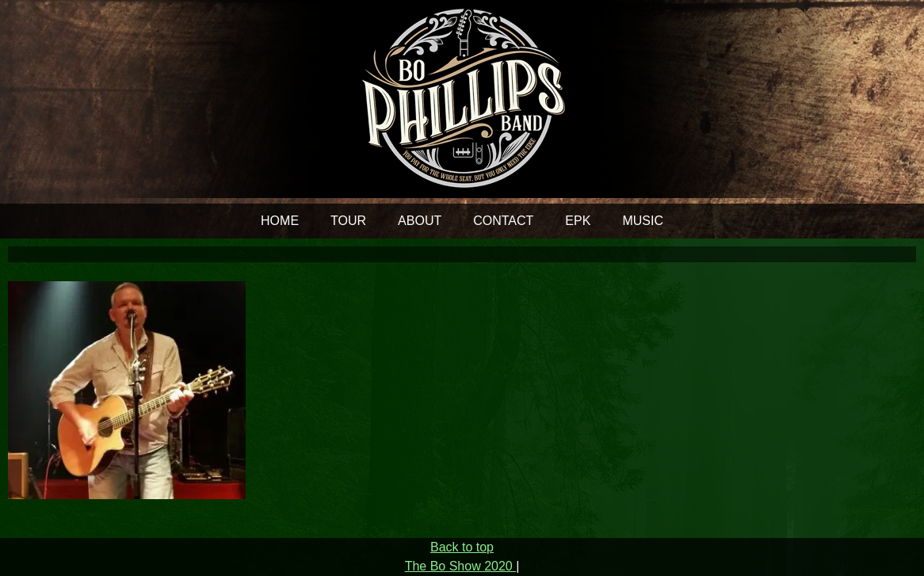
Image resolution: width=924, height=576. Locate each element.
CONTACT (503, 221)
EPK (578, 221)
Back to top (462, 547)
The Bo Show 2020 (461, 566)
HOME (280, 221)
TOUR (348, 221)
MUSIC (643, 221)
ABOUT (420, 221)
